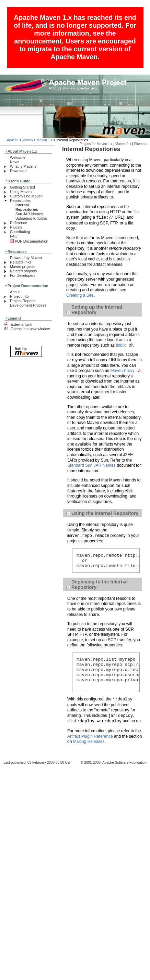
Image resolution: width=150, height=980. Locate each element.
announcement (38, 41)
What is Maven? (23, 166)
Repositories (20, 201)
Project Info (19, 296)
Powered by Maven (26, 258)
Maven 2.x (123, 144)
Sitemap (140, 144)
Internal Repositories (27, 207)
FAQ (14, 236)
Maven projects (22, 267)
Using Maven (21, 192)
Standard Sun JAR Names (91, 465)
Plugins (16, 227)
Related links (21, 262)
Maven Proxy (122, 371)
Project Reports (23, 301)
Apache (13, 140)
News (15, 162)
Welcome (18, 157)
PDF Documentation (29, 241)
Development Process (28, 305)
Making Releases (89, 751)
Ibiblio (121, 345)
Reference (19, 223)
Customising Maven (26, 196)
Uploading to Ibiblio (31, 218)
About (15, 292)
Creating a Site (80, 295)
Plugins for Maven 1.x (96, 144)
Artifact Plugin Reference (90, 746)
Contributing (20, 232)
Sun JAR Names (29, 214)
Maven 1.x (45, 140)
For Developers (23, 275)
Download (18, 171)
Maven (27, 140)
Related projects (23, 271)
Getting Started (22, 187)
